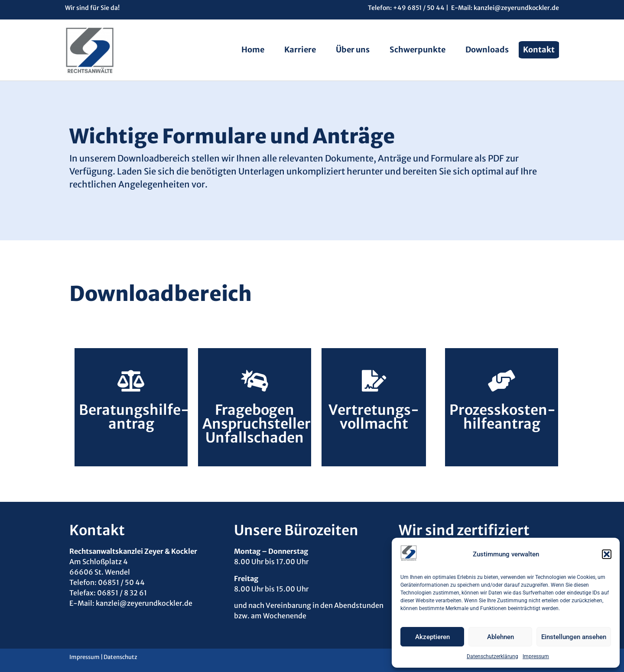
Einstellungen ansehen (574, 637)
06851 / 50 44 (122, 582)
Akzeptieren (432, 637)
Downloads (487, 50)
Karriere (300, 50)
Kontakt (539, 50)
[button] (607, 554)
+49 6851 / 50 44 (419, 8)
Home (253, 50)
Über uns (353, 50)
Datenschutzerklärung (492, 656)
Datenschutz (120, 657)
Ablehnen (500, 637)
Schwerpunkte (418, 50)
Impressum (536, 656)
